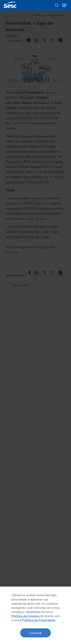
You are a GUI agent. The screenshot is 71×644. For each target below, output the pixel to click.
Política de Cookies (25, 616)
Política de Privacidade (39, 620)
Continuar (35, 633)
